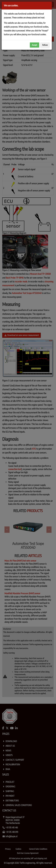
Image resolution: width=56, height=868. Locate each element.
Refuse (45, 45)
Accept (34, 45)
